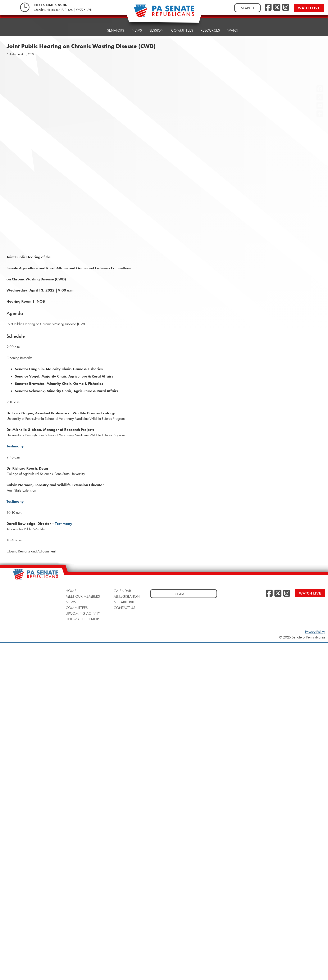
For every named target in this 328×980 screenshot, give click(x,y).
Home (94, 30)
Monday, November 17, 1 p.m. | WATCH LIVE (63, 10)
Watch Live (309, 8)
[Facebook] (268, 8)
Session (156, 30)
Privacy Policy (315, 632)
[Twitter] (277, 8)
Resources (210, 25)
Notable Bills (125, 602)
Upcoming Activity (83, 613)
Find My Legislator (82, 619)
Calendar (122, 591)
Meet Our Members (83, 596)
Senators (116, 30)
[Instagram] (286, 8)
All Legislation (127, 596)
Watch (233, 24)
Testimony (15, 446)
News (137, 30)
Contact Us (124, 608)
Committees (182, 30)
